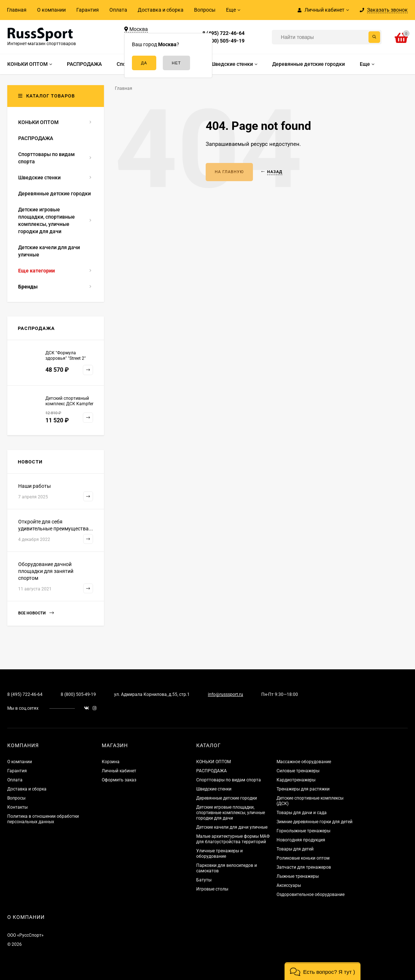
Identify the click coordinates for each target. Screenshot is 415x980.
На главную (229, 172)
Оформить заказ (119, 780)
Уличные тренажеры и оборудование (219, 854)
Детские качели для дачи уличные (232, 827)
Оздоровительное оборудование (311, 895)
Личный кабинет (119, 771)
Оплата (118, 10)
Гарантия (88, 10)
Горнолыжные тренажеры (303, 831)
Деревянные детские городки (227, 798)
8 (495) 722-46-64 (223, 33)
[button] (323, 971)
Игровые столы (212, 889)
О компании (51, 10)
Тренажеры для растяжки (303, 789)
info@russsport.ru (225, 694)
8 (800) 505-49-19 (223, 41)
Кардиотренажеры (296, 780)
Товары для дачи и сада (302, 813)
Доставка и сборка (161, 10)
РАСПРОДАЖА (211, 771)
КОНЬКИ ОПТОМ (213, 762)
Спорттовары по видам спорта (229, 780)
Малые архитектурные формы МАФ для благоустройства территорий (233, 839)
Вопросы (205, 10)
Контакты (17, 807)
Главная (17, 10)
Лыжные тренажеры (298, 876)
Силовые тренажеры (298, 771)
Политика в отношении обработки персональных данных (43, 819)
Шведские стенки (214, 789)
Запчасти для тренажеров (304, 867)
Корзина (111, 762)
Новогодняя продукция (301, 840)
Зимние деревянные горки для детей (315, 822)
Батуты (204, 880)
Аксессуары (289, 885)
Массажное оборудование (304, 762)
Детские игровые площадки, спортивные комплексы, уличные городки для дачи (231, 813)
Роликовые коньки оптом (303, 858)
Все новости (36, 613)
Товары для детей (295, 849)
